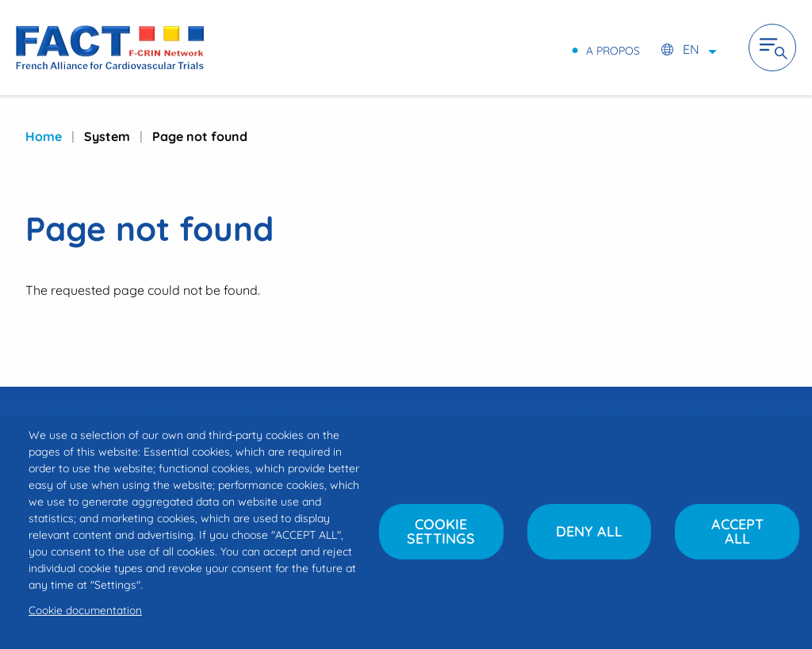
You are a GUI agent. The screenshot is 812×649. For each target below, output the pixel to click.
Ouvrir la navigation (772, 48)
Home (44, 136)
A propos (613, 50)
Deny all (589, 531)
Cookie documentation (85, 610)
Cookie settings (441, 531)
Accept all (737, 531)
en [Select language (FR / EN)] (691, 49)
